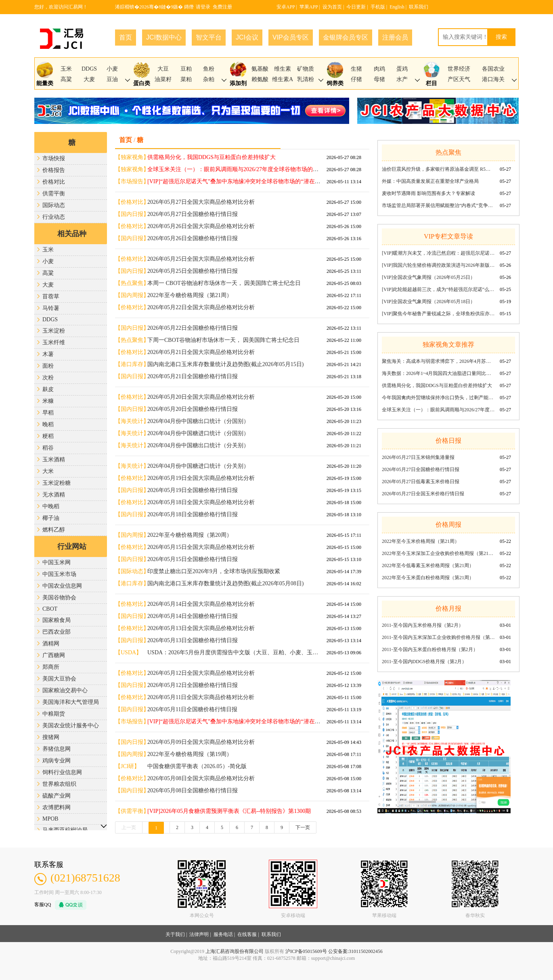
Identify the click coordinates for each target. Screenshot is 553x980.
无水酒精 (54, 495)
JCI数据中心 (164, 37)
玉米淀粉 (54, 331)
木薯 (48, 354)
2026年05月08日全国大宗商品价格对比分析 (201, 778)
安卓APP (286, 7)
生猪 (356, 69)
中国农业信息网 (62, 586)
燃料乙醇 (54, 530)
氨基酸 (260, 69)
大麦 (89, 79)
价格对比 (54, 182)
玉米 (66, 69)
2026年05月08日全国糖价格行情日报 (193, 790)
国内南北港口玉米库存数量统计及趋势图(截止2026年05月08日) (225, 583)
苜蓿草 (51, 296)
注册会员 (395, 37)
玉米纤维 (54, 342)
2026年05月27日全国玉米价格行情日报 (423, 494)
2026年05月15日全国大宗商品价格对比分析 (201, 547)
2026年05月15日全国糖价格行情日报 (193, 559)
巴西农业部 (57, 632)
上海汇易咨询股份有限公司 (235, 951)
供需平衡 (54, 194)
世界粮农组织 (59, 784)
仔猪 (356, 79)
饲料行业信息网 (62, 772)
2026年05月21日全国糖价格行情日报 (193, 376)
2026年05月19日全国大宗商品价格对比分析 (201, 478)
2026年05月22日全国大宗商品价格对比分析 (201, 307)
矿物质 (306, 69)
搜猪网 (51, 737)
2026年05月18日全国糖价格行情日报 (193, 514)
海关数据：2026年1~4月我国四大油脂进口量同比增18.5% (438, 373)
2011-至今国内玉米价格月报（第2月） (423, 625)
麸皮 (48, 389)
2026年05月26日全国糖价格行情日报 (193, 238)
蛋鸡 (402, 69)
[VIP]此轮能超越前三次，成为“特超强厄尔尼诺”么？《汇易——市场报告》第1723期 (438, 289)
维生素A (283, 79)
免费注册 (222, 7)
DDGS (89, 69)
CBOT (50, 609)
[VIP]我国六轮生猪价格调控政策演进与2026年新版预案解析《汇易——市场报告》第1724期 (438, 265)
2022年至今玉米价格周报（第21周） (421, 541)
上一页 (129, 827)
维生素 (283, 69)
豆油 (112, 79)
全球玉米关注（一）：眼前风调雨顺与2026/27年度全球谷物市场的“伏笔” (438, 410)
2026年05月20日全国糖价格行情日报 (193, 409)
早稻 (48, 413)
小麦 (112, 69)
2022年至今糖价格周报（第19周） (190, 754)
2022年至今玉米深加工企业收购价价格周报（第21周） (438, 553)
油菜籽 (163, 79)
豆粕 (186, 69)
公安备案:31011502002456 (355, 951)
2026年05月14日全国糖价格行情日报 (193, 616)
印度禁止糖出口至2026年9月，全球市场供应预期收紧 (214, 571)
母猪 (379, 79)
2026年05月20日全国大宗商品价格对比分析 (201, 397)
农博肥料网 (57, 807)
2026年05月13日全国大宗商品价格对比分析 (201, 628)
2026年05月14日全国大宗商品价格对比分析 (201, 604)
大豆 (163, 69)
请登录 (203, 7)
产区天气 (459, 79)
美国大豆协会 (59, 679)
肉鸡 (379, 69)
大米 (48, 471)
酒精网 (51, 644)
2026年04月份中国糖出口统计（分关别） (198, 445)
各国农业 (493, 69)
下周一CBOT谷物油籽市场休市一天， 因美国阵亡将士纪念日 (223, 340)
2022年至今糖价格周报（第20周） (190, 535)
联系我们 (419, 7)
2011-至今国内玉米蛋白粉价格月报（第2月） (430, 649)
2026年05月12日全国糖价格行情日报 (193, 685)
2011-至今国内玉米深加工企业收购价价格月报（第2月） (438, 637)
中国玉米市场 (59, 574)
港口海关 (493, 79)
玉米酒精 (54, 460)
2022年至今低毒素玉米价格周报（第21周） (428, 565)
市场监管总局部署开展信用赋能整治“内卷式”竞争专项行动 (438, 205)
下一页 (303, 827)
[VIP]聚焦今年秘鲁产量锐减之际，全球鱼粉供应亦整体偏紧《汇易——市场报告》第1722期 (438, 314)
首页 (126, 37)
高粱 (66, 79)
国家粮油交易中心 (65, 690)
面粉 (48, 366)
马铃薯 (51, 308)
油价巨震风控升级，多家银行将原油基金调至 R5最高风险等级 (438, 169)
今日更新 (356, 7)
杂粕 (209, 79)
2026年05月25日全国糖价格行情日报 (193, 271)
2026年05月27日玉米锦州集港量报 (418, 457)
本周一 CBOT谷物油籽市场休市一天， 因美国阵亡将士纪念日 (224, 283)
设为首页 (332, 7)
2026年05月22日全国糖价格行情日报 (193, 328)
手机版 (378, 7)
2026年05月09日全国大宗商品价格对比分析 (201, 742)
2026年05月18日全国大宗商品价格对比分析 (201, 502)
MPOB (50, 819)
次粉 (48, 378)
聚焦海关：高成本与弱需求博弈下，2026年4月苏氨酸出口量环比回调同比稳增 (438, 361)
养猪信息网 (57, 749)
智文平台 (209, 37)
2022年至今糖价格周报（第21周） (190, 295)
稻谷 (48, 448)
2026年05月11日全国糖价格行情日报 (192, 709)
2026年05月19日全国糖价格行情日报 (193, 490)
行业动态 (54, 217)
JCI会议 (247, 37)
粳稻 (48, 436)
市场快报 (54, 158)
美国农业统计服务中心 (71, 726)
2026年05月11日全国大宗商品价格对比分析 (201, 697)
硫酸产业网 (57, 796)
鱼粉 (209, 69)
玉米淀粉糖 (57, 483)
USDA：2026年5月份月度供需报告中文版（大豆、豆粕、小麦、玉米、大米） (234, 652)
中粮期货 (54, 714)
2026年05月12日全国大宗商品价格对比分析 (201, 673)
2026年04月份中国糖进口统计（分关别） (198, 466)
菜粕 (186, 79)
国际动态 (54, 205)
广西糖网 (54, 655)
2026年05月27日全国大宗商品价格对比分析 (201, 202)
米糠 (48, 401)
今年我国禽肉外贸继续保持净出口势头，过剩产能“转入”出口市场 (438, 398)
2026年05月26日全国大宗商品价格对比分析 (201, 226)
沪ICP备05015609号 (306, 951)
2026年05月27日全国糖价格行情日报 (193, 214)
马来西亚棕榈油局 (65, 830)
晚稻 (48, 424)
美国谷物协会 (59, 598)
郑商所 (51, 667)
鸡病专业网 (57, 761)
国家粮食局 (57, 620)
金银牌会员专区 (346, 37)
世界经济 (459, 69)
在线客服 (247, 934)
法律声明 (199, 934)
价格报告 (54, 170)
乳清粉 (306, 79)
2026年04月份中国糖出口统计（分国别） (198, 421)
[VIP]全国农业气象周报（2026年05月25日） (428, 277)
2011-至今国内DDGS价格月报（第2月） (424, 662)
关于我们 (175, 934)
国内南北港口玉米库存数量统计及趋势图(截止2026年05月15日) (225, 364)
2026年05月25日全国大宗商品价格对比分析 (201, 259)
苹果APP (309, 7)
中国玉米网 (57, 562)
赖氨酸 (260, 79)
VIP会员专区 (291, 37)
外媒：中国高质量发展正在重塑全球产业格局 (430, 181)
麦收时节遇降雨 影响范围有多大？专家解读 (428, 193)
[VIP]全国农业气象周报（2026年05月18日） (428, 302)
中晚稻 (51, 506)
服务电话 (223, 934)
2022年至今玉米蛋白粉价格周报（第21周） (428, 578)
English (397, 7)
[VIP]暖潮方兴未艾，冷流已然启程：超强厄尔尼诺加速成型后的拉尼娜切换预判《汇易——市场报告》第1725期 (438, 253)
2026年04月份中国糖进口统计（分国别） (198, 433)
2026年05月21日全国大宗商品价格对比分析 (201, 352)
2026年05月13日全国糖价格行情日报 (193, 640)
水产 (402, 79)
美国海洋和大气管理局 (71, 702)
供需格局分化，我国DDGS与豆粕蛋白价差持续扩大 (437, 385)
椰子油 (51, 518)
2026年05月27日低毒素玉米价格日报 (421, 482)
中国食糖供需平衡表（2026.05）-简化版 (197, 766)
